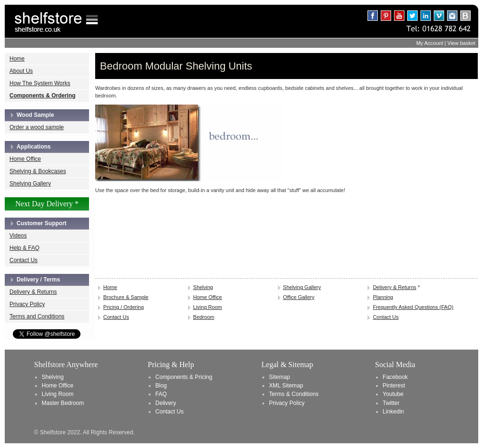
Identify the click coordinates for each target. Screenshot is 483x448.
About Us (21, 71)
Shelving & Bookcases (38, 171)
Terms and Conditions (37, 316)
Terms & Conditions (294, 394)
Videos (18, 236)
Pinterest (394, 386)
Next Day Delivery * (47, 204)
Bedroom (204, 317)
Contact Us (23, 260)
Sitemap (279, 377)
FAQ (161, 394)
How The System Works (40, 83)
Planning (383, 297)
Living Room (208, 307)
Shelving (203, 287)
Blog (161, 386)
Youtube (393, 394)
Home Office (25, 159)
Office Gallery (299, 297)
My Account (430, 43)
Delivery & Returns (33, 292)
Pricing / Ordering (124, 307)
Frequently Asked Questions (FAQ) (413, 307)
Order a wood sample (37, 127)
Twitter (391, 403)
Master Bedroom (63, 403)
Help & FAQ (24, 248)
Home (17, 59)
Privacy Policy (27, 304)
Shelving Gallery (30, 184)
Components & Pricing (184, 377)
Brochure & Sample (126, 297)
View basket (461, 43)
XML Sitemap (286, 386)
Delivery (166, 403)
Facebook (395, 377)
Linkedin (393, 412)
